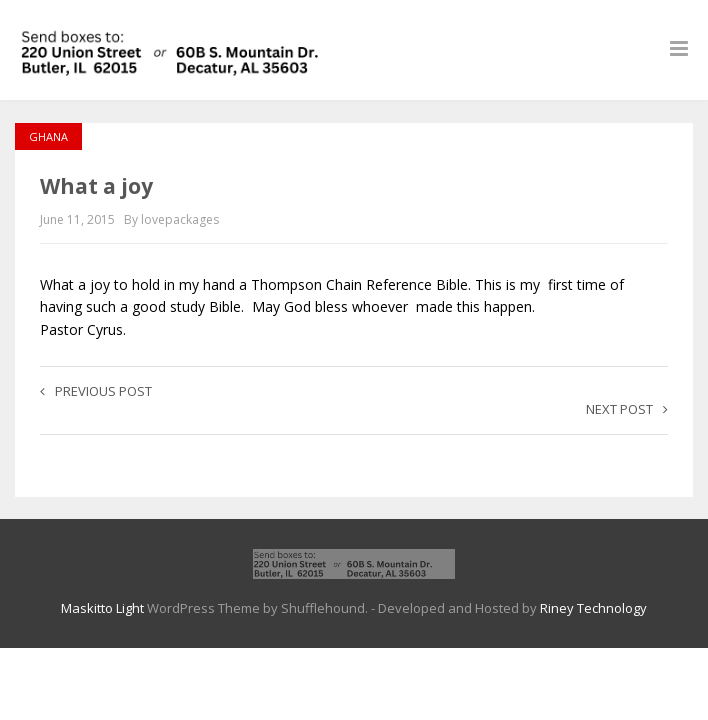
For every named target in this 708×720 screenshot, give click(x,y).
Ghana (48, 136)
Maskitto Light (102, 608)
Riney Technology (593, 608)
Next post (627, 409)
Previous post (96, 391)
